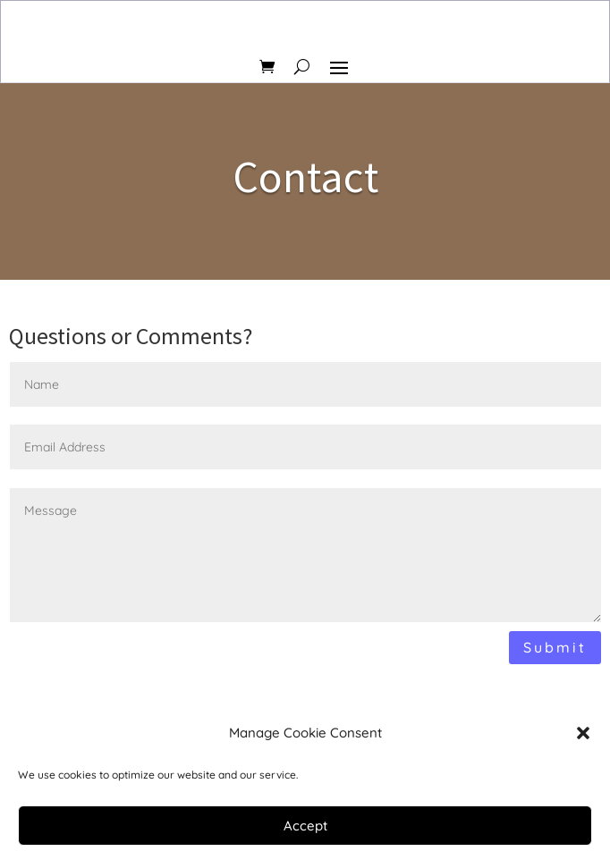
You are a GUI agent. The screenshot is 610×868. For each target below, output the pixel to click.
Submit (555, 647)
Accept (305, 826)
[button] (583, 733)
